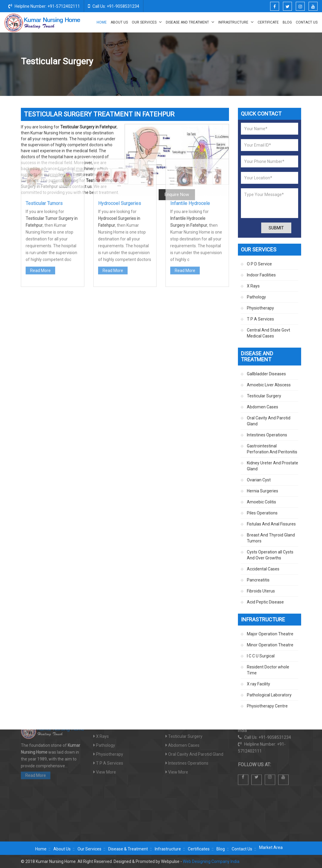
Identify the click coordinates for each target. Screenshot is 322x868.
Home (102, 22)
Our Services (147, 22)
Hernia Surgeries (263, 491)
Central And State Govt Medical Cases (268, 333)
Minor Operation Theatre (270, 645)
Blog (287, 22)
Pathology (256, 297)
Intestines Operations (267, 435)
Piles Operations (262, 513)
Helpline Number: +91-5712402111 (44, 6)
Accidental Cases (263, 569)
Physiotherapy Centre (267, 706)
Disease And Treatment (190, 22)
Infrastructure (236, 22)
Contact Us (307, 22)
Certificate (268, 22)
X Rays (253, 286)
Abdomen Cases (263, 407)
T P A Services (260, 319)
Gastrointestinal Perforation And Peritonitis (272, 449)
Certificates (199, 849)
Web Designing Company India (211, 861)
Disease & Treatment (128, 849)
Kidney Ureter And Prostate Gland (273, 466)
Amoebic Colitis (261, 502)
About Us (119, 22)
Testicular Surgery (264, 396)
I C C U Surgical (261, 656)
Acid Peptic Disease (265, 602)
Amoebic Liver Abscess (269, 385)
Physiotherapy (260, 308)
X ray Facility (258, 684)
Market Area (271, 847)
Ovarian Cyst (259, 480)
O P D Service (259, 264)
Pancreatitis (258, 580)
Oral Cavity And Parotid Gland (269, 421)
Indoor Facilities (261, 275)
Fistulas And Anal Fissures (271, 524)
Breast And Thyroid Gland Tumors (271, 538)
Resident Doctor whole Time (268, 670)
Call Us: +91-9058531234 (114, 6)
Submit (276, 228)
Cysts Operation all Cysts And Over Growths (270, 555)
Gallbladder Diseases (266, 374)
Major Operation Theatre (270, 634)
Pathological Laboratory (269, 695)
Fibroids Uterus (261, 591)
